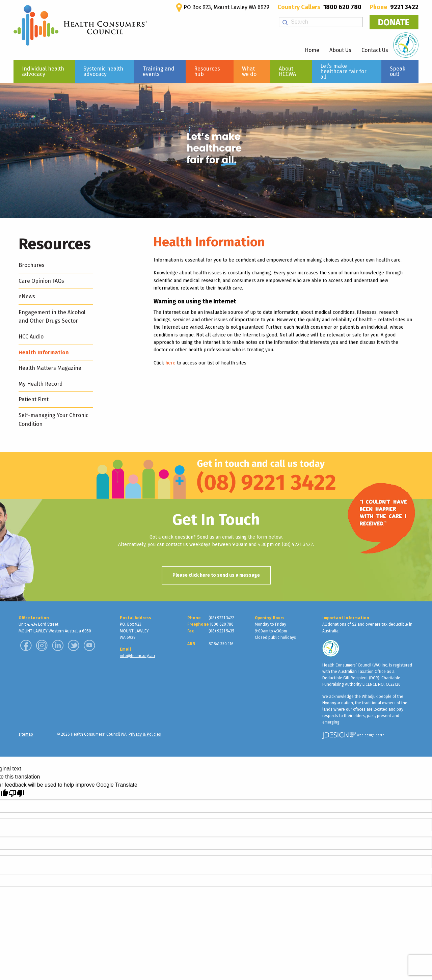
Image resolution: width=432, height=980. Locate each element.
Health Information (44, 352)
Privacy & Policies (145, 734)
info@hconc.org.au (137, 656)
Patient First (34, 399)
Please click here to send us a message (216, 575)
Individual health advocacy (43, 71)
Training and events (159, 71)
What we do (249, 71)
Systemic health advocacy (103, 71)
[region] (216, 151)
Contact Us (375, 50)
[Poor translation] (17, 794)
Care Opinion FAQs (41, 281)
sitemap (26, 734)
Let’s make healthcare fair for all (343, 71)
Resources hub (207, 71)
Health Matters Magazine (50, 368)
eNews (27, 296)
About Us (340, 50)
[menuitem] (44, 72)
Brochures (32, 265)
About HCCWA (287, 71)
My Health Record (41, 384)
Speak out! (398, 71)
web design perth (371, 735)
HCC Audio (31, 337)
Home (312, 50)
